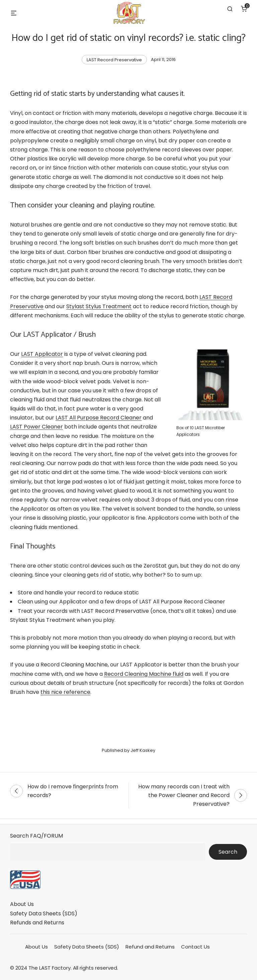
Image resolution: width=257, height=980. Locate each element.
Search (228, 852)
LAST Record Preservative (114, 60)
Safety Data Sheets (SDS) (44, 913)
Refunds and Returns (37, 923)
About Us (22, 904)
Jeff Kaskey (143, 750)
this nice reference (65, 692)
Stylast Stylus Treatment (99, 306)
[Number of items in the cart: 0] (244, 9)
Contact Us (195, 947)
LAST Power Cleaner (36, 427)
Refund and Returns (150, 947)
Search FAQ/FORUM (36, 836)
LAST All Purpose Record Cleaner (99, 418)
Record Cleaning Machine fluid (144, 674)
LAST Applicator (42, 354)
